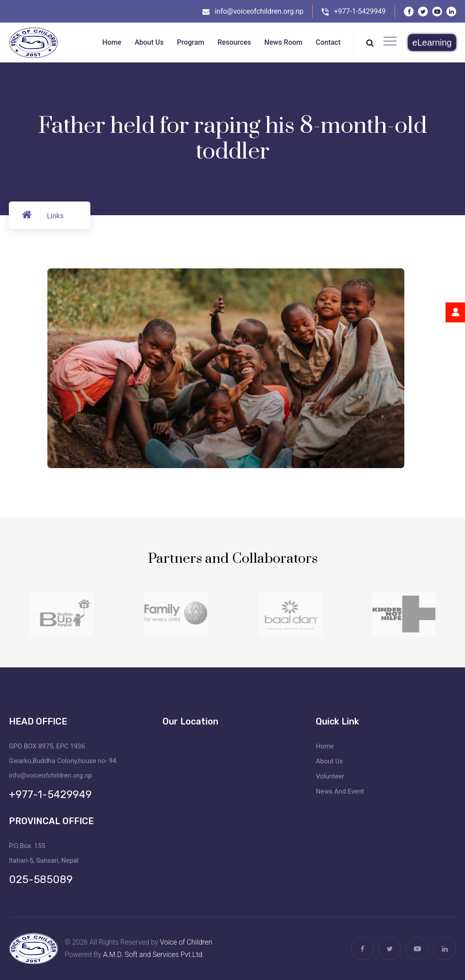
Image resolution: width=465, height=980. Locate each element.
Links (55, 216)
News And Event (340, 791)
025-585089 (41, 879)
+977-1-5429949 (360, 11)
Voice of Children (186, 942)
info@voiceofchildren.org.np (259, 11)
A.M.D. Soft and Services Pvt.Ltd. (154, 955)
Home (325, 746)
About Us (329, 761)
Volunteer (330, 776)
